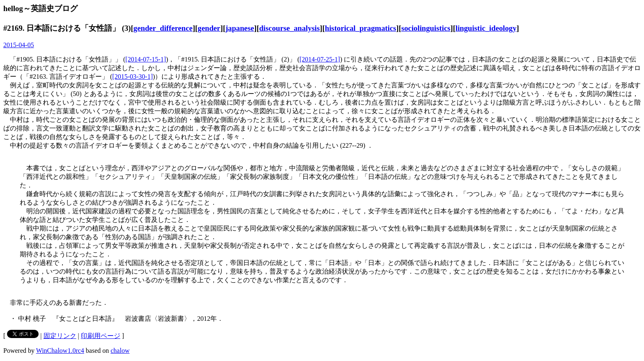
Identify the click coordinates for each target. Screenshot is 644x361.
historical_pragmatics (361, 28)
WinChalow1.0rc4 (60, 351)
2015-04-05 (19, 45)
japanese (240, 28)
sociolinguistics (426, 28)
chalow (120, 351)
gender (209, 28)
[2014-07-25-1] (320, 59)
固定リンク (60, 336)
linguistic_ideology (486, 28)
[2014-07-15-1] (146, 59)
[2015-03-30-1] (132, 77)
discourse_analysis (290, 28)
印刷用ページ (101, 336)
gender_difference (163, 28)
